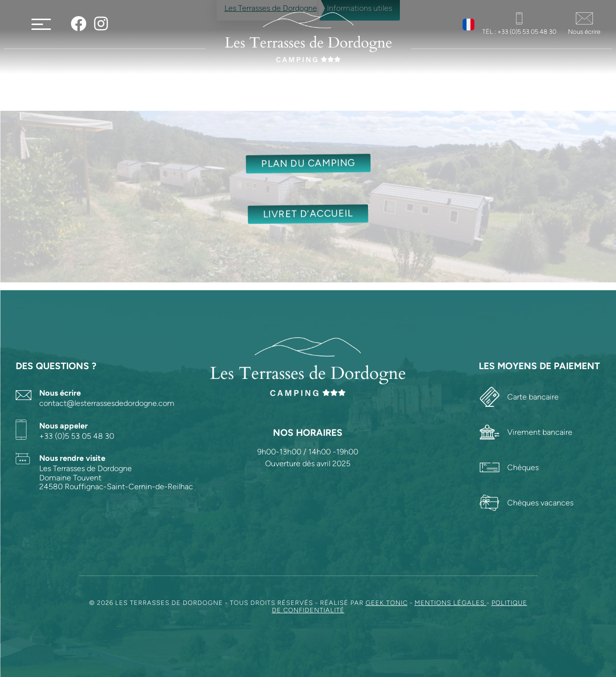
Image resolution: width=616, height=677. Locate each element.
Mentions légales (451, 603)
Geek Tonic (387, 603)
